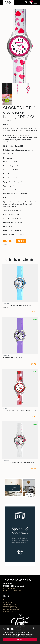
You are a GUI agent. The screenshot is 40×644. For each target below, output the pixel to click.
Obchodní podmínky (10, 607)
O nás (5, 600)
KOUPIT (21, 241)
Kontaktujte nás (8, 602)
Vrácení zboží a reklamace (12, 591)
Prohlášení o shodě (10, 611)
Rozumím (20, 639)
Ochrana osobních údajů (12, 609)
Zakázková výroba (9, 604)
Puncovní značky (9, 588)
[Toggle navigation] (36, 3)
